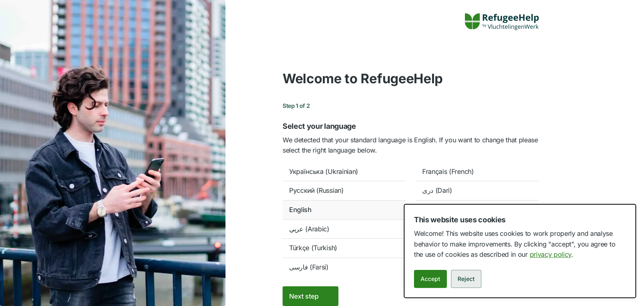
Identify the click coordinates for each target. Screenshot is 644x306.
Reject (466, 279)
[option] (344, 172)
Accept (430, 279)
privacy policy (551, 254)
